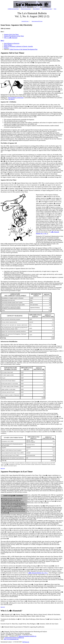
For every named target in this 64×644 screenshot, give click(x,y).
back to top (3, 468)
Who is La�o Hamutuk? (11, 38)
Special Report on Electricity (12, 43)
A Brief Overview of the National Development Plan (23, 49)
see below (11, 99)
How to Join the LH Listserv (47, 9)
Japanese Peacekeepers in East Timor (14, 36)
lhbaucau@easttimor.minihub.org (27, 636)
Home (55, 9)
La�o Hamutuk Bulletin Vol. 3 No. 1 (38, 573)
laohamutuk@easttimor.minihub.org (14, 638)
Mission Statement (36, 9)
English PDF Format (25, 21)
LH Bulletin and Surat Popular (13, 9)
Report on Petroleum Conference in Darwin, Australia (18, 46)
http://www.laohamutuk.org (11, 639)
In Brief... (7, 48)
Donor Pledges (8, 45)
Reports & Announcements (26, 9)
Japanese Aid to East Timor (11, 34)
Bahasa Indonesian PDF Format (37, 21)
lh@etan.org (26, 642)
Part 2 (2, 41)
